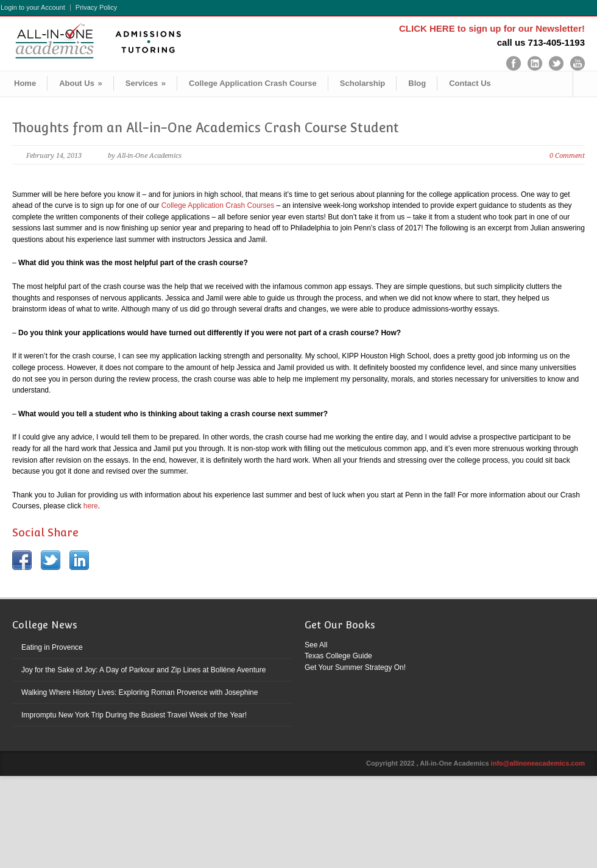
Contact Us (470, 83)
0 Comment (567, 156)
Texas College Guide (338, 656)
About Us (81, 83)
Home (25, 83)
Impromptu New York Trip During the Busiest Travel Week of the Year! (134, 715)
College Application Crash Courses (218, 205)
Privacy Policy (96, 8)
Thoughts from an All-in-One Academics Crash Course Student (206, 128)
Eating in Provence (52, 647)
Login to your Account (33, 8)
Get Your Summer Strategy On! (355, 667)
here (91, 506)
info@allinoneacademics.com (538, 763)
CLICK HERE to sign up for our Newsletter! (492, 28)
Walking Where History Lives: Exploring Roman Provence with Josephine (140, 692)
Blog (417, 83)
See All (316, 645)
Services (146, 83)
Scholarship (362, 83)
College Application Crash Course (253, 83)
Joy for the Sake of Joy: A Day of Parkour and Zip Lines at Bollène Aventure (143, 670)
